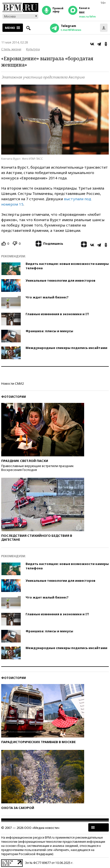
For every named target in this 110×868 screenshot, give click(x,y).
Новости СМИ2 (12, 383)
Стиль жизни (11, 49)
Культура (33, 49)
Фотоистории (14, 397)
